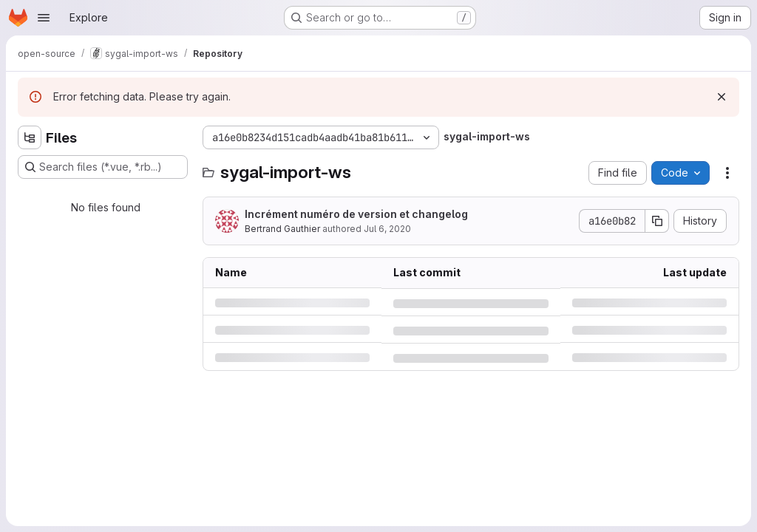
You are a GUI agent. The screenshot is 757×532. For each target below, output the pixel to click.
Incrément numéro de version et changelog (356, 214)
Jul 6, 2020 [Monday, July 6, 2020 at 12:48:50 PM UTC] (387, 229)
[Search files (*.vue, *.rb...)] (103, 167)
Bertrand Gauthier (282, 229)
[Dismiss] (722, 97)
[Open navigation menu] (44, 18)
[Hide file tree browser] (30, 137)
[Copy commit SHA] (657, 221)
